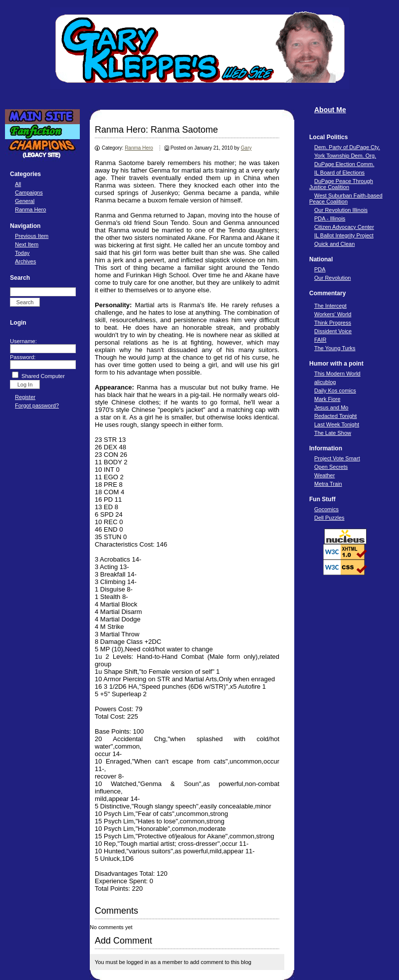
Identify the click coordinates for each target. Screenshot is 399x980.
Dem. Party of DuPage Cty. (347, 147)
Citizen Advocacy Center (344, 227)
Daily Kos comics (335, 391)
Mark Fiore (327, 399)
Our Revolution (332, 278)
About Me (330, 110)
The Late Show (333, 433)
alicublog (325, 382)
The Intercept (330, 306)
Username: (23, 341)
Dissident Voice (333, 331)
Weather (324, 475)
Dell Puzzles (329, 518)
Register (25, 397)
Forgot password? (37, 405)
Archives (25, 261)
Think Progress (333, 323)
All (18, 184)
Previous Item (32, 236)
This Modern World (337, 374)
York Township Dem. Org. (345, 156)
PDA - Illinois (330, 218)
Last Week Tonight (337, 424)
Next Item (27, 244)
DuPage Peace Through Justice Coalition (341, 184)
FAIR (320, 340)
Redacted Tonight (335, 416)
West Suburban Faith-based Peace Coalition (346, 198)
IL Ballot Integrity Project (344, 235)
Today (22, 253)
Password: (23, 357)
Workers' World (333, 314)
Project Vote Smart (337, 458)
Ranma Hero (30, 209)
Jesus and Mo (331, 407)
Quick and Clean (334, 244)
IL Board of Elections (339, 173)
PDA (320, 269)
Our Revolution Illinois (341, 210)
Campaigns (29, 193)
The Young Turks (335, 348)
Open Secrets (331, 467)
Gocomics (326, 509)
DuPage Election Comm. (344, 164)
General (25, 201)
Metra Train (328, 484)
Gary (246, 148)
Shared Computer (43, 376)
